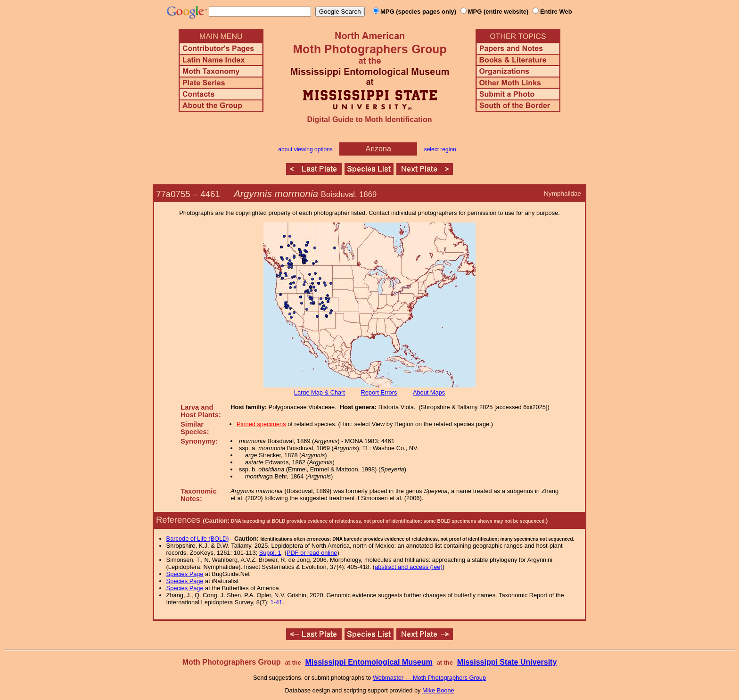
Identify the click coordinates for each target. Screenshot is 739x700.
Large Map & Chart (320, 392)
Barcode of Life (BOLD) (198, 539)
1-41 (277, 602)
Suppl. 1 (270, 553)
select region (440, 149)
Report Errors (379, 392)
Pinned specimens (261, 424)
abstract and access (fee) (409, 567)
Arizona (378, 149)
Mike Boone (438, 690)
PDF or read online (312, 553)
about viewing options (305, 149)
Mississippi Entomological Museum (369, 662)
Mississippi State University (507, 662)
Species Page (185, 574)
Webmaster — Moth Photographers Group (429, 678)
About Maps (429, 392)
